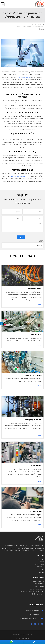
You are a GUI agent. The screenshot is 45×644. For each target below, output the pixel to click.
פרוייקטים (40, 567)
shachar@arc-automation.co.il (30, 618)
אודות (42, 562)
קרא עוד (39, 304)
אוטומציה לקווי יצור (36, 466)
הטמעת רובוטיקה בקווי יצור (33, 420)
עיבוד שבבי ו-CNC (38, 594)
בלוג (34, 25)
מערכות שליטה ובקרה (35, 289)
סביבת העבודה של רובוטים (19, 176)
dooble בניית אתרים (23, 638)
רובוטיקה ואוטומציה (37, 581)
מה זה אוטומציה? (36, 335)
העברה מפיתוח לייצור (35, 511)
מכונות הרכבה (39, 584)
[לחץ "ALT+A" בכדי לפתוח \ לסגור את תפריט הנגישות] (2, 324)
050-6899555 (35, 614)
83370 (41, 241)
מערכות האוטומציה (25, 77)
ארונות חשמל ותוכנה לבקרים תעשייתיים (31, 592)
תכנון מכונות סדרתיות (37, 589)
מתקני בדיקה (40, 586)
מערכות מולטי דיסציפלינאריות (32, 375)
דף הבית (41, 559)
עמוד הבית (41, 25)
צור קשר (41, 572)
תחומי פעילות (39, 564)
